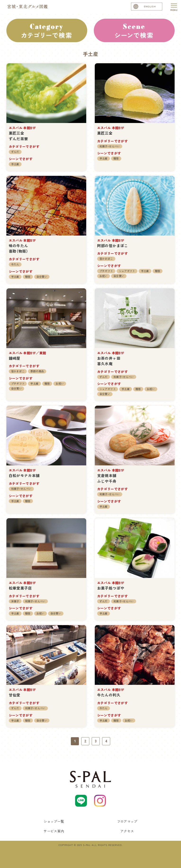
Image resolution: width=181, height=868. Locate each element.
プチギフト (106, 271)
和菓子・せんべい (110, 146)
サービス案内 (54, 831)
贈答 (116, 158)
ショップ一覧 (54, 821)
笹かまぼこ (106, 259)
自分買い (42, 277)
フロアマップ (127, 821)
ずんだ (15, 152)
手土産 (15, 164)
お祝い (104, 276)
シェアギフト (127, 271)
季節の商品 (37, 371)
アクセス (127, 831)
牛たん (15, 264)
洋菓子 (15, 601)
